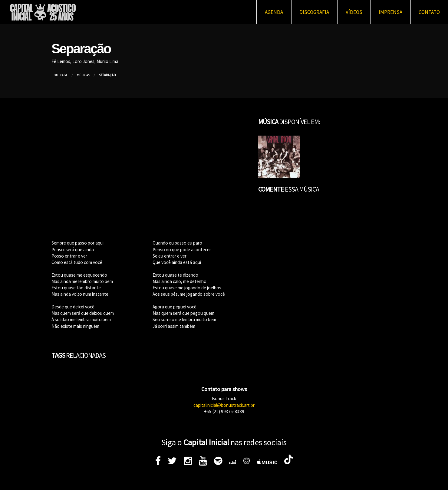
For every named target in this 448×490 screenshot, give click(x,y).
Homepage (60, 75)
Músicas (83, 75)
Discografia (314, 12)
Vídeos (354, 12)
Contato (429, 12)
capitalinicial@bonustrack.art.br (224, 405)
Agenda (274, 12)
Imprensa (390, 12)
